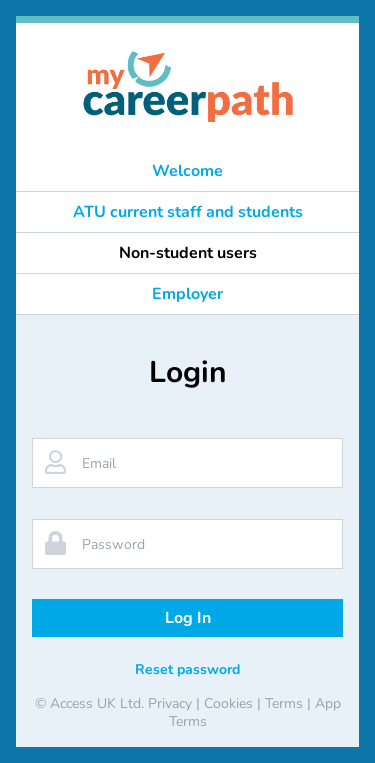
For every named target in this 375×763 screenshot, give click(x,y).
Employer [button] (187, 294)
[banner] (188, 87)
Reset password (187, 669)
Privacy (170, 703)
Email (99, 463)
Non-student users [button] (188, 253)
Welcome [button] (187, 171)
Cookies (228, 703)
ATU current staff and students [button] (188, 212)
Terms (284, 703)
